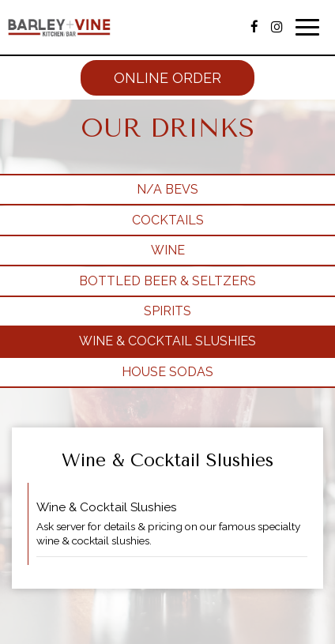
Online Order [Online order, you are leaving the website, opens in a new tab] (167, 78)
